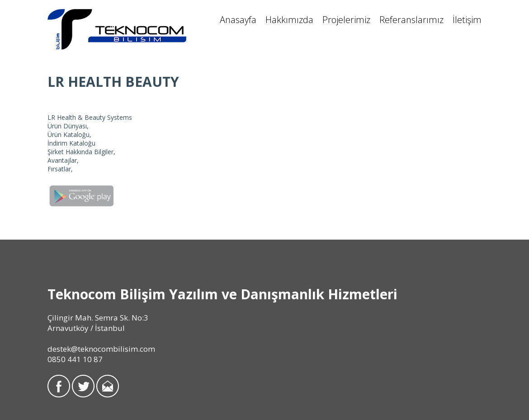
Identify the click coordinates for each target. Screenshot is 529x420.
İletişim (467, 20)
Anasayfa (238, 20)
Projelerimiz (346, 20)
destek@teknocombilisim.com (101, 349)
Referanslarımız (411, 20)
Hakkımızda (289, 20)
